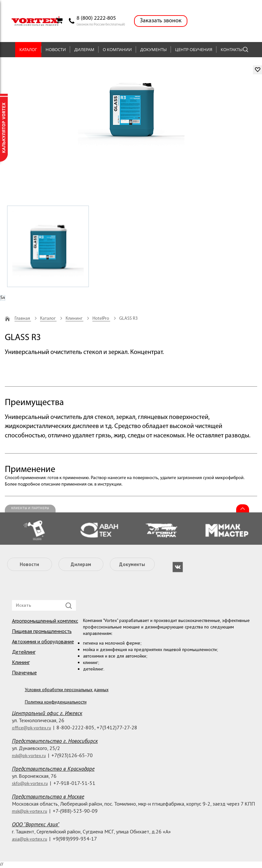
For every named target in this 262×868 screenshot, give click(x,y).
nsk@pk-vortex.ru (29, 755)
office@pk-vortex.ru (31, 728)
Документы (153, 49)
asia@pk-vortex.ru (30, 839)
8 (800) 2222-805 (96, 18)
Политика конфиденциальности (56, 702)
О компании (117, 49)
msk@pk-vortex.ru (30, 811)
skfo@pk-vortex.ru (30, 783)
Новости (56, 49)
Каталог (28, 49)
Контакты (232, 49)
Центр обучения (194, 49)
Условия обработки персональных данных (67, 690)
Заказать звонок (161, 21)
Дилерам (84, 49)
